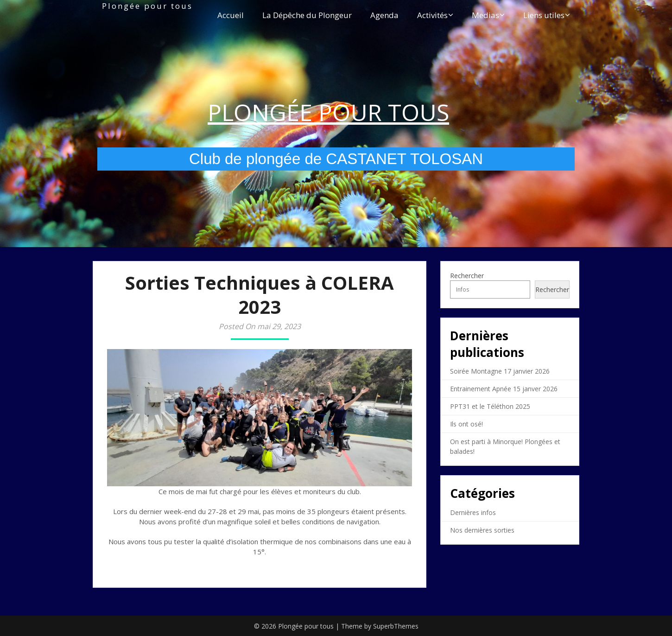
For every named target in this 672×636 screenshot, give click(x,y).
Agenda (384, 15)
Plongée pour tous (147, 6)
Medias (485, 15)
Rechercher (467, 276)
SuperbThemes (396, 626)
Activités (432, 15)
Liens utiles (544, 15)
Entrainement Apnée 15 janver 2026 (504, 389)
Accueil (231, 15)
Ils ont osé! (466, 424)
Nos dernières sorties (482, 530)
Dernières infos (473, 512)
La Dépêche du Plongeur (307, 15)
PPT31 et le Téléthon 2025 (490, 406)
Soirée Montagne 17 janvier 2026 (500, 371)
